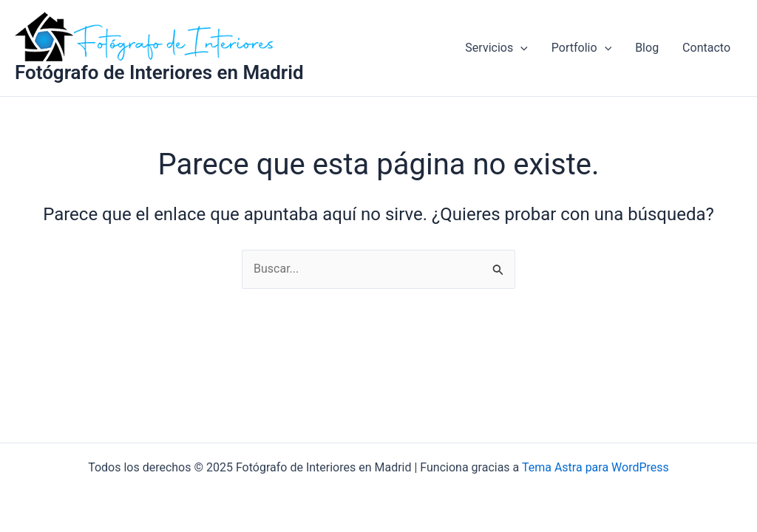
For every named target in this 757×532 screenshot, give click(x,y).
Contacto (706, 48)
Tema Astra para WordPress (595, 467)
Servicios (496, 48)
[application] (520, 48)
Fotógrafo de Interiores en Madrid (159, 72)
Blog (647, 48)
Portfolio (581, 48)
